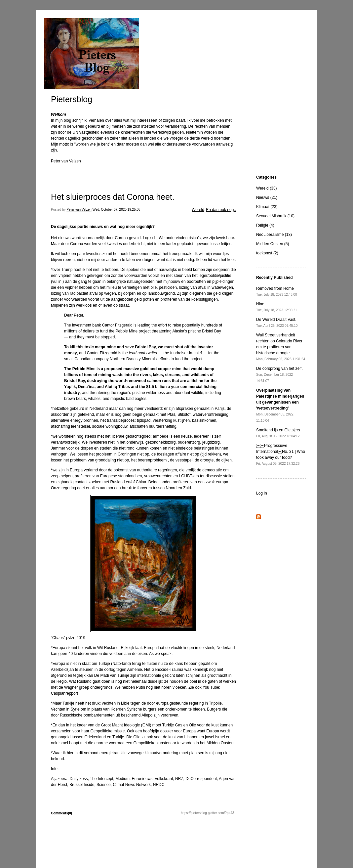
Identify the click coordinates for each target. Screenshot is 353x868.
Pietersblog (72, 99)
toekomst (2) (267, 253)
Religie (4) (265, 225)
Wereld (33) (266, 188)
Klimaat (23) (267, 207)
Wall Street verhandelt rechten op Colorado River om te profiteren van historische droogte (281, 347)
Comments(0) (61, 813)
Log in (262, 493)
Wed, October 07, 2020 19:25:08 (117, 210)
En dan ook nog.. (221, 210)
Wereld (198, 210)
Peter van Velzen (79, 210)
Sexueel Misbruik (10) (275, 216)
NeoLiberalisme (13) (274, 235)
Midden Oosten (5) (273, 244)
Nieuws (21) (267, 197)
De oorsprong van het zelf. (279, 374)
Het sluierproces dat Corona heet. (113, 197)
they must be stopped (96, 337)
